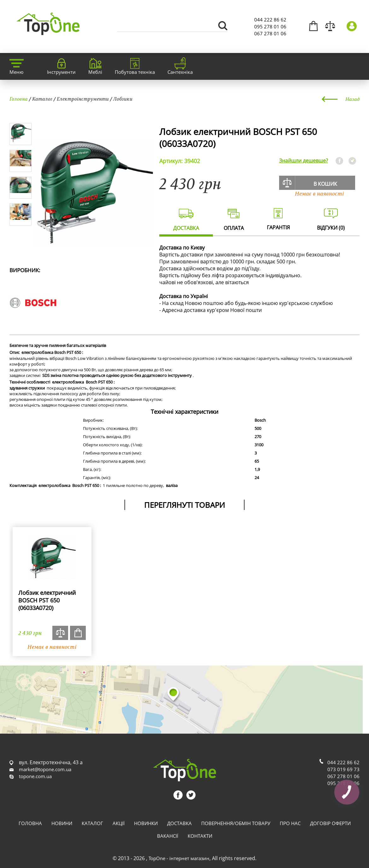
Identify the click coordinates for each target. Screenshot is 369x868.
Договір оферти (330, 823)
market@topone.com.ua (45, 769)
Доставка (179, 823)
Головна (19, 99)
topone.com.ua (35, 776)
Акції (119, 823)
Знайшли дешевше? (304, 161)
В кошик (325, 184)
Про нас (290, 823)
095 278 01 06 (270, 26)
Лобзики (123, 99)
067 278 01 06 (270, 33)
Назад (352, 99)
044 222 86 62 (270, 20)
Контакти (200, 836)
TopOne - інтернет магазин (179, 858)
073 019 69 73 (343, 769)
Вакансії (168, 836)
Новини (62, 823)
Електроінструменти (83, 99)
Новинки (146, 823)
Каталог (42, 99)
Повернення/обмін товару (236, 823)
